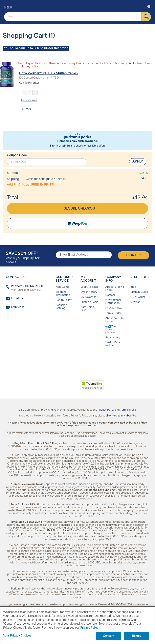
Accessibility (113, 338)
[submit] (146, 17)
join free (67, 146)
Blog (133, 287)
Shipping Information (63, 294)
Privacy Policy (114, 308)
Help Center (63, 287)
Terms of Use (128, 410)
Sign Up (134, 255)
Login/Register (89, 287)
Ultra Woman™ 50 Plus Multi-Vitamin (48, 73)
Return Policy (64, 300)
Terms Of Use (113, 313)
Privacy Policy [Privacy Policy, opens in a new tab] (89, 628)
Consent (109, 636)
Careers (110, 295)
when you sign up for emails (23, 258)
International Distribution (113, 302)
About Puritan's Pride (115, 289)
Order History (89, 292)
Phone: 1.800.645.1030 (27, 286)
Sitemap (135, 302)
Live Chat (18, 307)
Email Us (17, 298)
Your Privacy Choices (111, 329)
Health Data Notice (113, 344)
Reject (137, 636)
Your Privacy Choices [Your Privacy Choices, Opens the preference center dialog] (17, 636)
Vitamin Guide (139, 292)
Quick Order (138, 297)
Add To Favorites (29, 83)
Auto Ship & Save (88, 309)
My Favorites (88, 297)
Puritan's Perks (89, 302)
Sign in (54, 146)
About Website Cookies (114, 320)
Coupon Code (17, 155)
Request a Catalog (62, 307)
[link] (61, 387)
